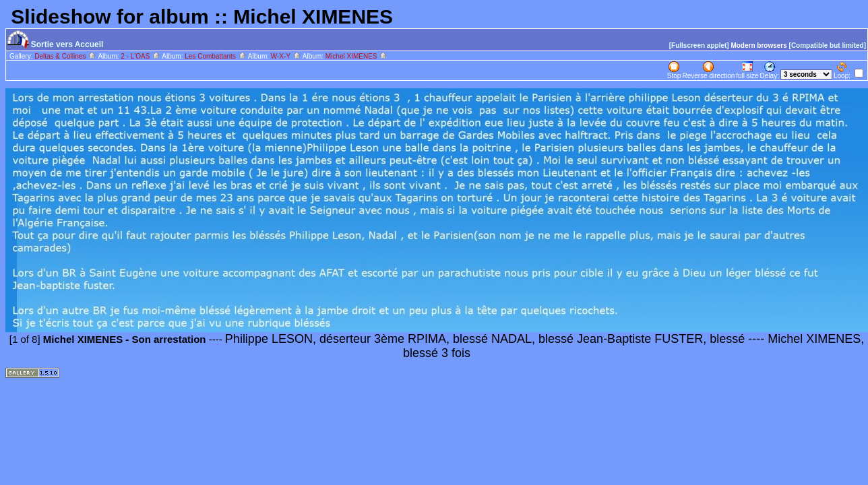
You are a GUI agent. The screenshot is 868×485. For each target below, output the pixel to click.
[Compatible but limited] (828, 45)
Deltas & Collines (65, 56)
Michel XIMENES (356, 56)
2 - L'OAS (141, 56)
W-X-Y (286, 56)
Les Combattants (215, 56)
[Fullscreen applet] (699, 45)
